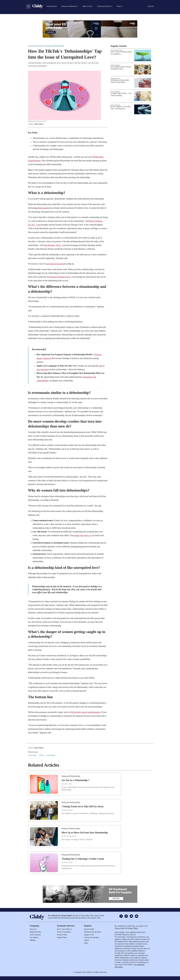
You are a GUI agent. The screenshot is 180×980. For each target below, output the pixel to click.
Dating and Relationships (55, 46)
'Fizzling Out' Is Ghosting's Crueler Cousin (83, 859)
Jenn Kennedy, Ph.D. (52, 245)
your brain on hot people (56, 264)
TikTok (41, 755)
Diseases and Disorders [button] (69, 6)
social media (32, 755)
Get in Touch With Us (64, 929)
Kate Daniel (68, 862)
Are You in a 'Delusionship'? (75, 780)
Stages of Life (89, 935)
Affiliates (33, 940)
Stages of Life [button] (87, 6)
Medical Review (35, 932)
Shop (86, 943)
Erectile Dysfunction (115, 65)
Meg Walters (39, 124)
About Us (33, 929)
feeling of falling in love (60, 277)
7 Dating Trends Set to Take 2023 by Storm (83, 806)
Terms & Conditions (64, 932)
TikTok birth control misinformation (85, 712)
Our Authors (34, 937)
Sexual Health (89, 929)
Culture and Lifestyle (36, 46)
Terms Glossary (35, 935)
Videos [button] (119, 6)
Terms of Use (119, 928)
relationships (51, 755)
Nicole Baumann (70, 836)
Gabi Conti (68, 784)
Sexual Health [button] (51, 6)
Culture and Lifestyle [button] (104, 6)
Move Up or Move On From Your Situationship (85, 833)
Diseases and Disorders (93, 932)
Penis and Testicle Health (116, 50)
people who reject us (82, 535)
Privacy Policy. (133, 928)
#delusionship (44, 208)
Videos (86, 940)
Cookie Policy (62, 937)
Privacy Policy (62, 935)
